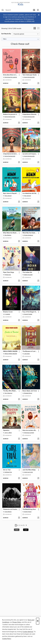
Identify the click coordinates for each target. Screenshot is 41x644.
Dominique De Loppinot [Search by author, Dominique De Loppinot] (11, 77)
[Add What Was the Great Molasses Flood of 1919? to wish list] (38, 241)
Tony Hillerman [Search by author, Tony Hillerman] (8, 393)
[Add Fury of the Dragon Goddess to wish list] (38, 320)
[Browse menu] (38, 10)
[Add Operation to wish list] (19, 439)
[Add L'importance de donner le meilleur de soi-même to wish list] (19, 162)
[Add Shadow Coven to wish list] (19, 320)
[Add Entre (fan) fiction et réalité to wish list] (19, 83)
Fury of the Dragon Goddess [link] (30, 312)
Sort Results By (6, 34)
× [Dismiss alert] (39, 15)
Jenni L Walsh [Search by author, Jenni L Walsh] (8, 433)
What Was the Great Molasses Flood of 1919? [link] (30, 233)
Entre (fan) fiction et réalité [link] (11, 75)
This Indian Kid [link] (27, 272)
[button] (35, 29)
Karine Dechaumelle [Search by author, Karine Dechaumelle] (29, 77)
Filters (5, 39)
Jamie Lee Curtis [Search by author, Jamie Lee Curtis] (28, 472)
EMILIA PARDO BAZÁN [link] (10, 351)
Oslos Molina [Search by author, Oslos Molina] (8, 512)
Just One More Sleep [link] (29, 470)
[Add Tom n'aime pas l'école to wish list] (38, 83)
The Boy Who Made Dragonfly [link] (11, 391)
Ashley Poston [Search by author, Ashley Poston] (28, 512)
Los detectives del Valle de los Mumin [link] (30, 193)
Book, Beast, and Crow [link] (30, 391)
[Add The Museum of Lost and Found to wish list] (38, 360)
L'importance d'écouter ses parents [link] (30, 114)
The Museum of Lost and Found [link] (30, 351)
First (17, 530)
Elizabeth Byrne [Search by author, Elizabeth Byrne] (28, 393)
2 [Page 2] (18, 525)
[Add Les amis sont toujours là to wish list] (38, 162)
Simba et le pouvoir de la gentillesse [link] (11, 114)
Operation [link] (6, 430)
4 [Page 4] (22, 525)
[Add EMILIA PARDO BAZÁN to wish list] (19, 360)
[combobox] (17, 10)
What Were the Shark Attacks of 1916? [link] (11, 233)
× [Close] (38, 621)
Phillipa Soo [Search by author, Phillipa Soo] (8, 275)
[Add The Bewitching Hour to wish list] (38, 518)
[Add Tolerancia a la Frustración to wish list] (19, 518)
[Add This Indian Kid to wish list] (38, 281)
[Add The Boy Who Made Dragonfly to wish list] (19, 399)
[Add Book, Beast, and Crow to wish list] (38, 399)
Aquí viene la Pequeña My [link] (11, 193)
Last (26, 530)
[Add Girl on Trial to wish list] (19, 478)
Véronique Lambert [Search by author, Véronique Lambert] (29, 433)
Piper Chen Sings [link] (9, 272)
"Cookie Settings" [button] (28, 632)
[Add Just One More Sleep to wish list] (38, 478)
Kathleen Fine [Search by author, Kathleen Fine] (8, 472)
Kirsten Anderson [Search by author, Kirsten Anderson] (29, 235)
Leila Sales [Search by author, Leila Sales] (27, 354)
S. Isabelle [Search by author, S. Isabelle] (7, 314)
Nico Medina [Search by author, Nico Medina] (8, 235)
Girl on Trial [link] (7, 470)
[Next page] (26, 525)
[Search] (3, 10)
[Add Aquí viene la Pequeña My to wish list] (19, 202)
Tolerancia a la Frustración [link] (11, 509)
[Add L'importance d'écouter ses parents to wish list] (38, 123)
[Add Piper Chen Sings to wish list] (19, 281)
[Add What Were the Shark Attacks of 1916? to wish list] (19, 241)
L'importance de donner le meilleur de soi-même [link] (11, 154)
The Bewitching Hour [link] (29, 509)
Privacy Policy (17, 622)
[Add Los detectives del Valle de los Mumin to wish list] (38, 202)
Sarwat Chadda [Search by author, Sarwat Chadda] (28, 314)
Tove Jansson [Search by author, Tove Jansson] (8, 196)
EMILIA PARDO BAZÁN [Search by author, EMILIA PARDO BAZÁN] (11, 354)
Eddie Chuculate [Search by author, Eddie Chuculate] (28, 275)
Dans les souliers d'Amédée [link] (30, 430)
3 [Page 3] (20, 525)
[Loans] (34, 10)
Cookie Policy (7, 639)
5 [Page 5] (24, 525)
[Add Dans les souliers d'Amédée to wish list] (38, 439)
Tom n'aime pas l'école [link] (30, 75)
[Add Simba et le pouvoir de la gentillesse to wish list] (19, 123)
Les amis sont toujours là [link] (30, 154)
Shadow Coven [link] (8, 312)
